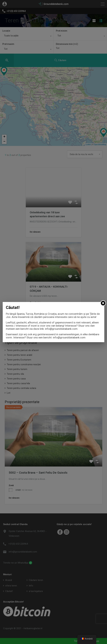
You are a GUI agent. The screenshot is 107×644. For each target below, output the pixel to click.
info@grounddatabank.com (61, 329)
